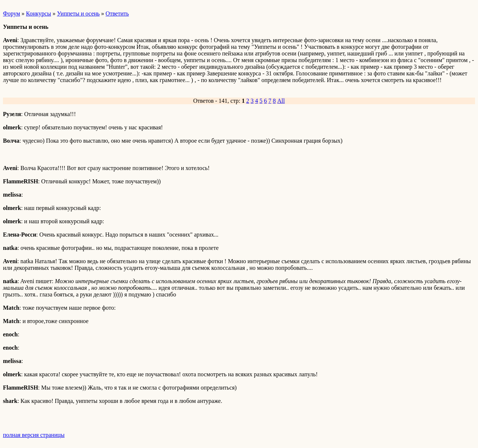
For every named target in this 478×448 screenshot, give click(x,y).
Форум (11, 13)
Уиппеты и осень (78, 13)
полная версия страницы (34, 435)
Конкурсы (38, 13)
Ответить (117, 13)
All (281, 101)
